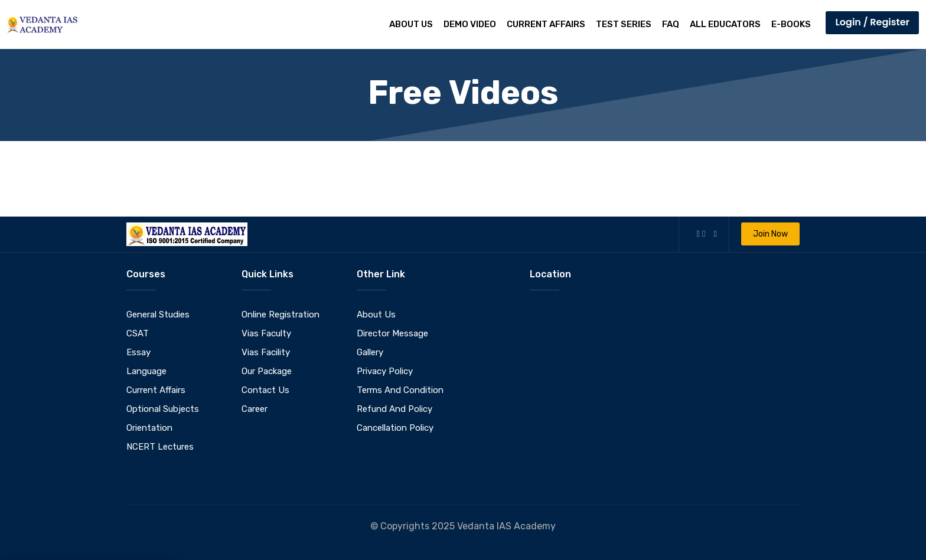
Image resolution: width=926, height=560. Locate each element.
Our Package (267, 371)
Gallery (370, 352)
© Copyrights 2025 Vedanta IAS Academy (463, 526)
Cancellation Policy (395, 428)
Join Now (770, 234)
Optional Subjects (163, 409)
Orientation (149, 428)
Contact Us (265, 390)
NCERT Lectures (160, 447)
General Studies (158, 315)
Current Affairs (546, 24)
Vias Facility (266, 352)
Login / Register (872, 22)
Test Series (624, 24)
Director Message (392, 333)
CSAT (138, 333)
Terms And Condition (400, 390)
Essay (138, 352)
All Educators (725, 24)
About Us (411, 24)
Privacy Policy (385, 371)
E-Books (791, 24)
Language (146, 371)
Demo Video (470, 24)
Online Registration (281, 315)
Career (255, 409)
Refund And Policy (394, 409)
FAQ (671, 24)
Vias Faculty (266, 333)
